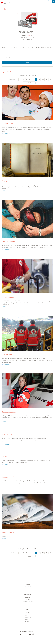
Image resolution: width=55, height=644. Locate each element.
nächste (29, 83)
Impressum (28, 620)
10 (43, 80)
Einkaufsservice (8, 297)
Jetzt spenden (28, 572)
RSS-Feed (27, 621)
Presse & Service (8, 533)
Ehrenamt (28, 585)
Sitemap (28, 616)
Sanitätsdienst (7, 355)
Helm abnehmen (8, 241)
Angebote (27, 597)
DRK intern (27, 623)
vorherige (12, 80)
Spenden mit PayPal (10, 477)
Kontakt (28, 614)
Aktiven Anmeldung (27, 583)
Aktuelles (27, 599)
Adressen (27, 612)
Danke (4, 457)
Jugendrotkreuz (8, 124)
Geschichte (6, 181)
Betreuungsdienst (9, 412)
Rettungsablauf (8, 434)
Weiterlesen (7, 133)
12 (51, 80)
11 (47, 80)
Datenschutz (27, 618)
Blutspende (28, 586)
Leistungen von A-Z (28, 601)
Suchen (27, 63)
